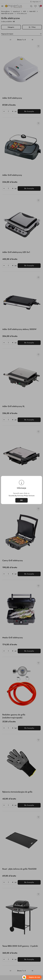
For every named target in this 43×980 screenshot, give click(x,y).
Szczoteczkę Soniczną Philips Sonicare (22, 496)
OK (22, 500)
